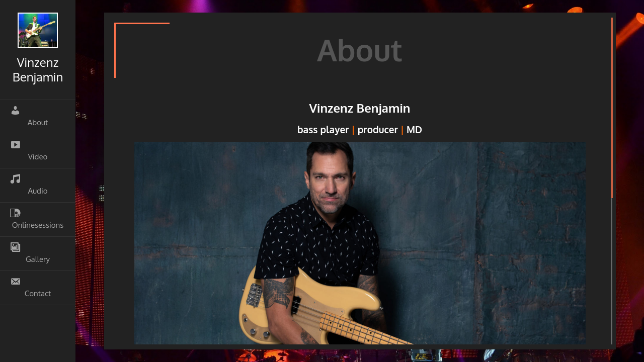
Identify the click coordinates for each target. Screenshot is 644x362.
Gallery (30, 253)
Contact (30, 287)
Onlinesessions (37, 219)
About (29, 116)
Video (29, 150)
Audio (29, 185)
